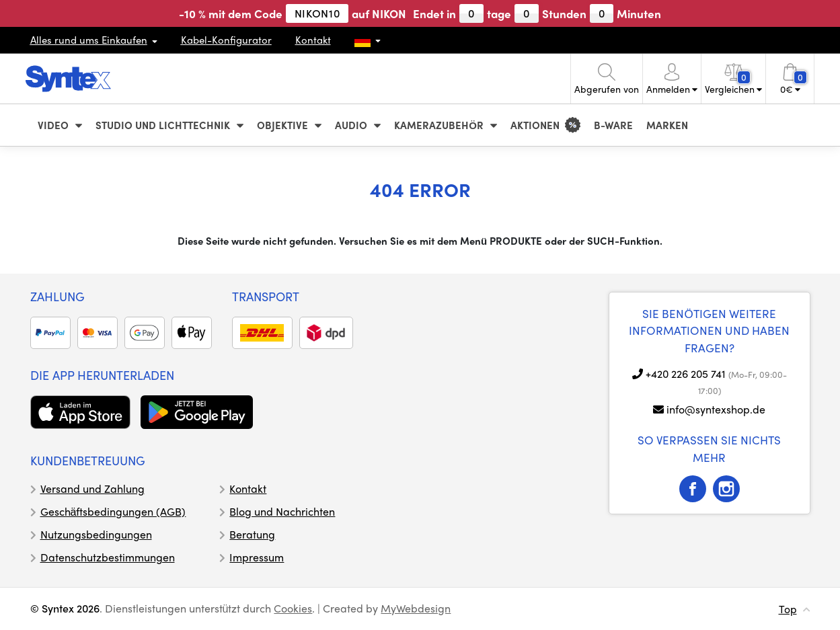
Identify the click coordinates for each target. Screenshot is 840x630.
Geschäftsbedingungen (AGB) (113, 511)
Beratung (252, 534)
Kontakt (313, 40)
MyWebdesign (416, 608)
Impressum (257, 557)
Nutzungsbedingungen (96, 534)
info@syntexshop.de (716, 409)
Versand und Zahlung (92, 488)
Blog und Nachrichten (282, 511)
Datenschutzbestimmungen (108, 557)
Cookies (293, 608)
